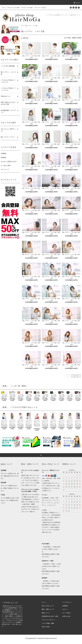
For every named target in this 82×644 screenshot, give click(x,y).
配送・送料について (48, 609)
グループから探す (27, 8)
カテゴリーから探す (13, 8)
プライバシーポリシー (49, 620)
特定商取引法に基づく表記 (50, 616)
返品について (46, 613)
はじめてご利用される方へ (9, 161)
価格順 (74, 38)
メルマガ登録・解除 (48, 623)
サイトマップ (5, 169)
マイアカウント (67, 602)
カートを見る (66, 613)
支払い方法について (48, 606)
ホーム (4, 8)
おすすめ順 (67, 38)
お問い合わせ (66, 616)
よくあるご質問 (6, 165)
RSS (43, 627)
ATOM (48, 627)
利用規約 (4, 157)
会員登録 (65, 606)
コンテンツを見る (40, 8)
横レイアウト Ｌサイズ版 (32, 26)
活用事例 (4, 154)
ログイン (65, 609)
